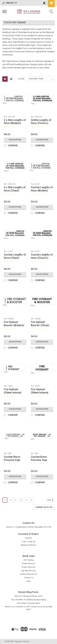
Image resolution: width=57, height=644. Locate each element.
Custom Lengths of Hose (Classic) (42, 256)
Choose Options (15, 140)
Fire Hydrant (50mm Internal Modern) (13, 393)
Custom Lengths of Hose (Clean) (15, 256)
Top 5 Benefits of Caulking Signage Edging (29, 600)
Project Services (29, 567)
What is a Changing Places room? (29, 596)
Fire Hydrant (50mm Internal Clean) (40, 393)
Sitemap (26, 641)
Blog (28, 581)
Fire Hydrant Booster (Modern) (14, 324)
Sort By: (21, 79)
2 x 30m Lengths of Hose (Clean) (15, 189)
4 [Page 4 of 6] (21, 500)
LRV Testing (29, 560)
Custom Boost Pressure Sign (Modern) (12, 460)
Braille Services (29, 564)
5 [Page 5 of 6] (26, 500)
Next (51, 500)
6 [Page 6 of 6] (32, 500)
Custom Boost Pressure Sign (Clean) (39, 460)
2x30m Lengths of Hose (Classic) (41, 122)
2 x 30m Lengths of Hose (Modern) (15, 122)
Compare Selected (44, 507)
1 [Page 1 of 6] (5, 500)
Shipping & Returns (28, 545)
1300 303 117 (10, 3)
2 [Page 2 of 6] (10, 500)
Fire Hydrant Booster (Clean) (40, 324)
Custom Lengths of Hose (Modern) (42, 189)
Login (24, 542)
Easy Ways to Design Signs (28, 603)
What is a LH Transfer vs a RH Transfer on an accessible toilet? (29, 608)
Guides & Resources (28, 574)
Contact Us (29, 578)
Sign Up (32, 542)
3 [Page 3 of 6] (16, 500)
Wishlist (28, 538)
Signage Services (29, 571)
